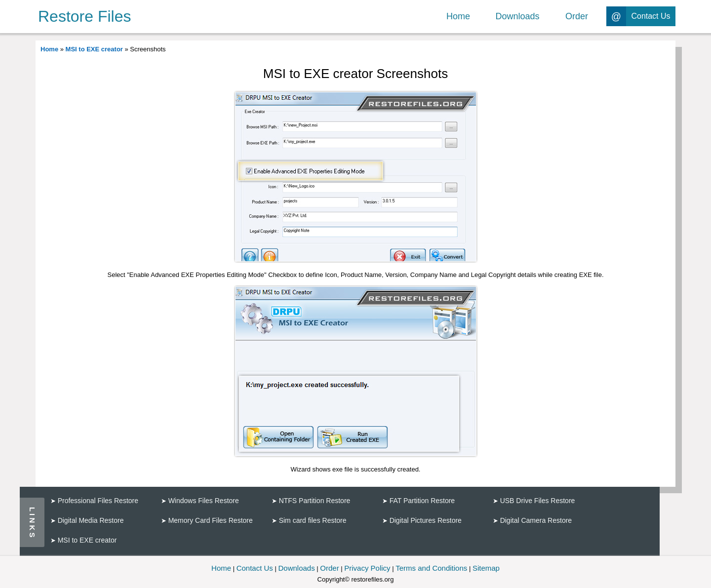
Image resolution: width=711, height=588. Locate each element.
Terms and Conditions (431, 568)
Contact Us (255, 568)
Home (49, 49)
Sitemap (486, 568)
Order (329, 568)
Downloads (296, 568)
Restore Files (85, 16)
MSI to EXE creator (94, 49)
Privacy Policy (367, 568)
